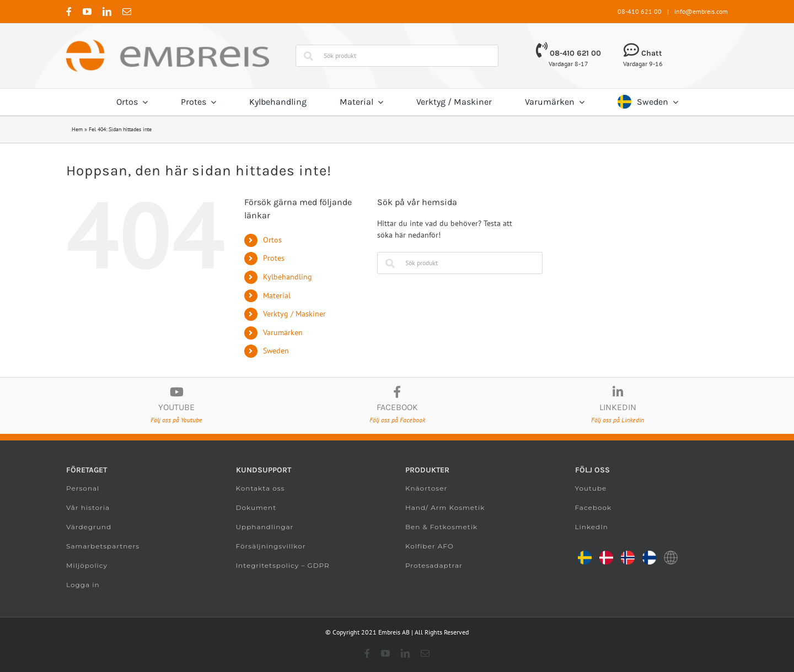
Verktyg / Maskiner (294, 314)
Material (277, 295)
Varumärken (283, 332)
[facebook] (69, 12)
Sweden (276, 351)
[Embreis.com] (168, 44)
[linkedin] (107, 12)
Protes (274, 258)
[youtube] (87, 12)
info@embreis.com (701, 11)
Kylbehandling (288, 277)
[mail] (127, 12)
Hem (77, 129)
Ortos (272, 240)
